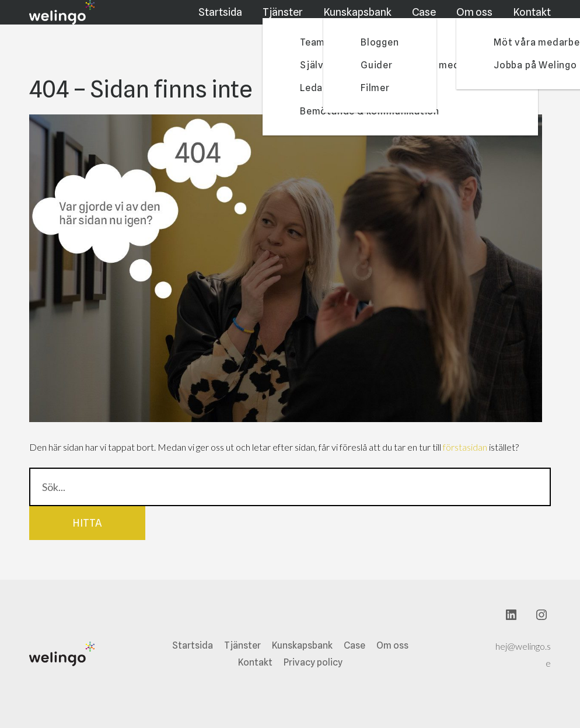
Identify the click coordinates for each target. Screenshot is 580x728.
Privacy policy (313, 662)
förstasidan (465, 447)
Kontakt (532, 20)
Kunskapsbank (361, 20)
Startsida (223, 20)
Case (426, 20)
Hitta (87, 523)
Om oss (476, 20)
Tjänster (287, 20)
